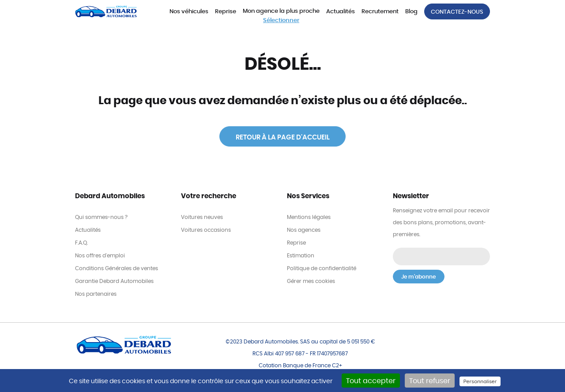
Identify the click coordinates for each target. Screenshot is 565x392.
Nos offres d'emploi (100, 256)
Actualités (341, 12)
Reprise (226, 12)
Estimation (301, 256)
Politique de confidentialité (322, 268)
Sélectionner (281, 21)
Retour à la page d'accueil (283, 138)
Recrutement (380, 12)
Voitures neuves (202, 217)
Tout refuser (430, 381)
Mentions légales (309, 217)
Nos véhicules (189, 12)
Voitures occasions (206, 230)
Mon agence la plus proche (281, 11)
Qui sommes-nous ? (101, 217)
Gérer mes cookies (311, 281)
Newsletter (411, 196)
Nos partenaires (96, 294)
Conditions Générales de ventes (117, 268)
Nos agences (304, 230)
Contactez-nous (457, 12)
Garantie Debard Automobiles (114, 281)
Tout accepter (371, 381)
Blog (411, 12)
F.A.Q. (81, 243)
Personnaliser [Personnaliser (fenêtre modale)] (480, 381)
